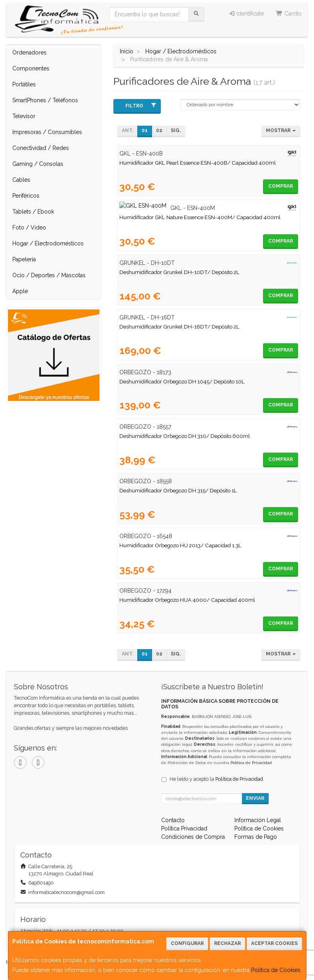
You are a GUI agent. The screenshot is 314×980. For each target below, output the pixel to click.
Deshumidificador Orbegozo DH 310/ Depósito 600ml (185, 436)
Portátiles (24, 84)
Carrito (289, 14)
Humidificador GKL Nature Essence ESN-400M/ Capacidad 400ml (200, 217)
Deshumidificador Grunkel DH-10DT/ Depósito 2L (179, 272)
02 (159, 130)
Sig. (176, 130)
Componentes (31, 68)
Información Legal (258, 820)
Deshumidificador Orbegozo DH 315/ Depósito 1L (178, 490)
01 (145, 130)
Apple (20, 291)
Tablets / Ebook (33, 212)
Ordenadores (29, 52)
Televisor (24, 116)
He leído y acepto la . (217, 779)
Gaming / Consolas (38, 164)
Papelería (24, 259)
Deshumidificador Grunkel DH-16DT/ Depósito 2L (179, 327)
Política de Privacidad (251, 763)
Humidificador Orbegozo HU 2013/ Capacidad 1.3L (180, 545)
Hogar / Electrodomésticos (48, 243)
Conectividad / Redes (41, 148)
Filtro (141, 106)
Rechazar (227, 943)
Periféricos (26, 196)
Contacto (173, 820)
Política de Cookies (276, 970)
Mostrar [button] (281, 130)
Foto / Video (29, 227)
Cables (21, 180)
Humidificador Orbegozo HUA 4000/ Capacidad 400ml (187, 600)
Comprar (281, 186)
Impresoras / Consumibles (47, 132)
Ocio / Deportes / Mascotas (49, 275)
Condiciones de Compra (193, 837)
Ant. (128, 130)
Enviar (255, 798)
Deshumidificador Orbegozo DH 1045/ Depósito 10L (182, 381)
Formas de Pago (256, 837)
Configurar (187, 943)
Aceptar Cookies (274, 943)
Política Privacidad (184, 828)
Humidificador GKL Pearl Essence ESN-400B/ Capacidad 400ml (198, 163)
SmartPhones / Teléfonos (45, 100)
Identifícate (246, 14)
